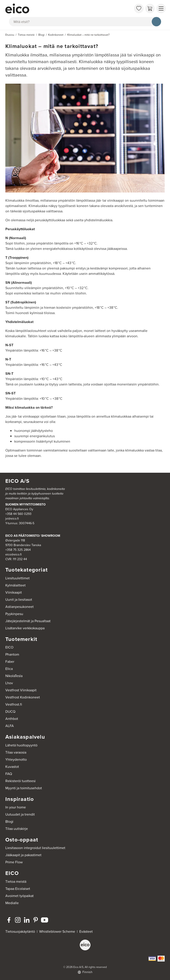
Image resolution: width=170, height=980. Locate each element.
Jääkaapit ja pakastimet (23, 855)
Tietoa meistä (16, 882)
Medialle (12, 903)
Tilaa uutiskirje (17, 829)
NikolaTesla (14, 676)
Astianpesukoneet (19, 607)
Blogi (9, 822)
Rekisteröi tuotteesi (20, 781)
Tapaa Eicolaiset (18, 889)
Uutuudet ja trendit (20, 814)
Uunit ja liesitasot (19, 600)
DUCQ (10, 712)
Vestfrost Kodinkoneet (23, 697)
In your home (16, 807)
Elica (9, 669)
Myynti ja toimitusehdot (24, 788)
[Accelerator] (69, 8)
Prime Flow (14, 862)
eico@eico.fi (13, 554)
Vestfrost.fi (14, 704)
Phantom (12, 654)
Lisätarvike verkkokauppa (25, 628)
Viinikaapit (14, 592)
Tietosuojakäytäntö (20, 931)
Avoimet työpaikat (19, 896)
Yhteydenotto (16, 759)
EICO (9, 647)
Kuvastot (12, 767)
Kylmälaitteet (15, 585)
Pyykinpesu (14, 614)
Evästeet (86, 931)
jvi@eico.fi (12, 519)
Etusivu (10, 35)
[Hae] (156, 22)
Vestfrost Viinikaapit (21, 690)
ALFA (10, 726)
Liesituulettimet (17, 578)
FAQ (9, 774)
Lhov (9, 683)
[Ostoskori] (150, 8)
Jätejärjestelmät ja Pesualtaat (28, 621)
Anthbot (12, 719)
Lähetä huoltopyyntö (21, 745)
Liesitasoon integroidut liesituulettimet (35, 848)
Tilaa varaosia (16, 752)
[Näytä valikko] (161, 8)
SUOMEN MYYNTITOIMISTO (26, 504)
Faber (10, 662)
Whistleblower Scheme (57, 931)
